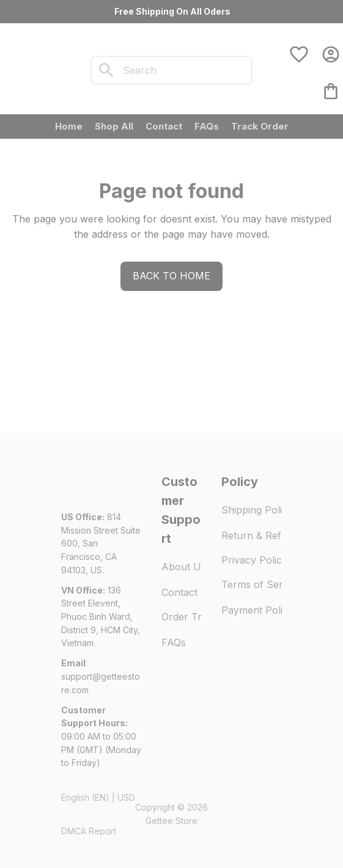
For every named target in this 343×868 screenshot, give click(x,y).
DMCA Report (89, 831)
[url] (101, 683)
